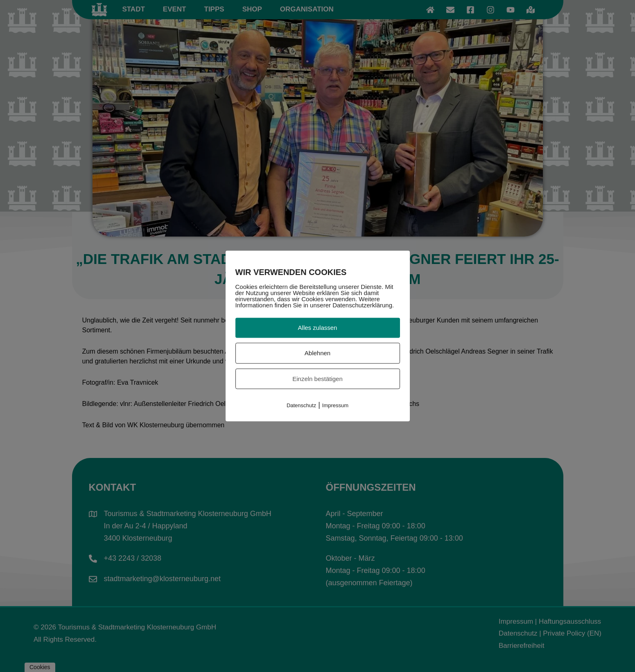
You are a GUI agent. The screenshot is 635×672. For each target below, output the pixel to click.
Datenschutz (301, 405)
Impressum (335, 405)
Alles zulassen (318, 328)
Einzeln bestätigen (317, 378)
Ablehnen (317, 353)
